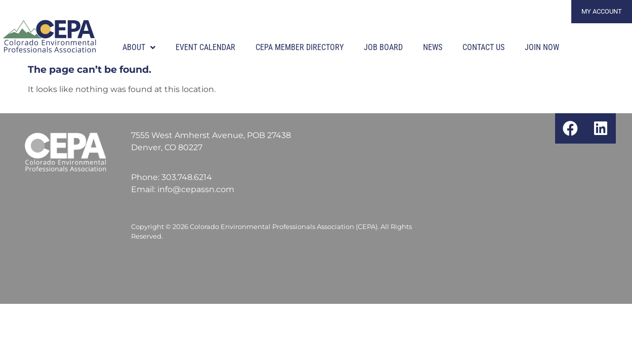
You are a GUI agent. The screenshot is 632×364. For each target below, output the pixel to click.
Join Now (542, 47)
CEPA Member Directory (300, 47)
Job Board (383, 47)
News (433, 47)
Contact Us (483, 47)
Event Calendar (205, 47)
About (139, 48)
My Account (602, 11)
